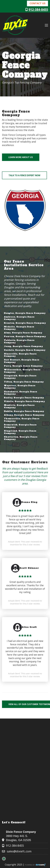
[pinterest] (5, 859)
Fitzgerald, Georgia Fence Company (20, 377)
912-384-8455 (38, 9)
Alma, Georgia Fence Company (23, 333)
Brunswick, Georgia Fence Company (20, 426)
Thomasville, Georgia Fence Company (22, 420)
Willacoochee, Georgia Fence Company (22, 371)
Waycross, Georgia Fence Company (20, 387)
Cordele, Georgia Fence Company (25, 350)
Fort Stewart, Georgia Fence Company (22, 361)
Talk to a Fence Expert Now (24, 175)
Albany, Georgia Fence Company (24, 415)
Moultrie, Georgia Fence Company (19, 406)
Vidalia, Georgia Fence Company (24, 401)
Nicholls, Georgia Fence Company (19, 328)
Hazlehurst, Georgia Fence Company (21, 393)
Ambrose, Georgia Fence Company (19, 318)
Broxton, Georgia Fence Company (25, 323)
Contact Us (37, 3)
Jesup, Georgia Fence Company (23, 346)
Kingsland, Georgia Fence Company (20, 432)
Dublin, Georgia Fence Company (24, 411)
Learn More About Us (21, 157)
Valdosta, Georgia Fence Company (19, 341)
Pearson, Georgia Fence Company (25, 336)
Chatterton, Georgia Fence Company (21, 438)
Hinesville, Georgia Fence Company (20, 355)
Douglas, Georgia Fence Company (25, 313)
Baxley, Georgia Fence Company (24, 398)
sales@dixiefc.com (19, 851)
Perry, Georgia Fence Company (23, 366)
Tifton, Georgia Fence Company (24, 382)
